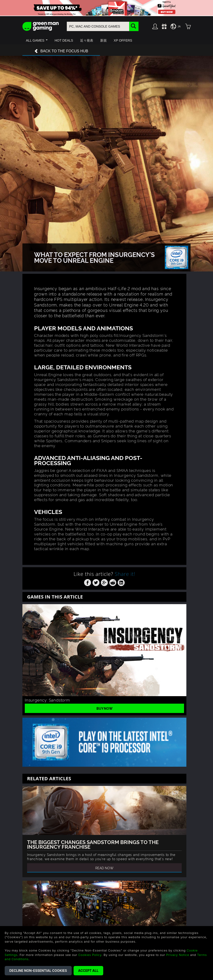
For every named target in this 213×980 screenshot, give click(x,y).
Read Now (104, 868)
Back (61, 51)
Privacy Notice (178, 955)
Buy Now (105, 708)
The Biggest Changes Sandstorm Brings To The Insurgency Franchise (93, 844)
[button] (37, 40)
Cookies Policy (90, 955)
